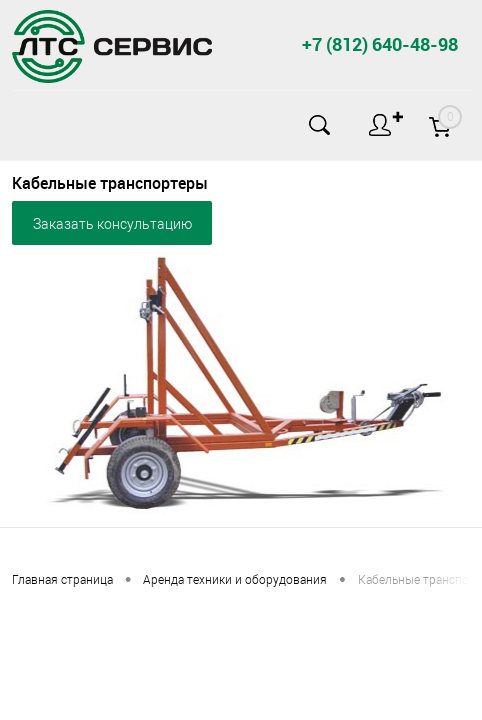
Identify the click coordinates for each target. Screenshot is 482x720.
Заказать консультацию (112, 224)
